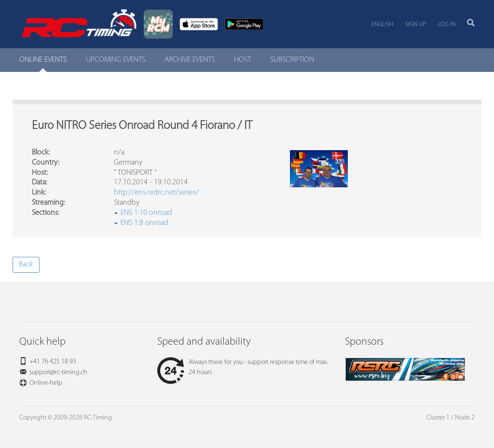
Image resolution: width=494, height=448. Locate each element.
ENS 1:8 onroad (144, 223)
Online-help (46, 383)
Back (26, 265)
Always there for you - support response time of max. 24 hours (243, 367)
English (382, 24)
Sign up (416, 24)
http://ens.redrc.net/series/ (156, 193)
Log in (447, 24)
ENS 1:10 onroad (146, 213)
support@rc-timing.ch (58, 372)
